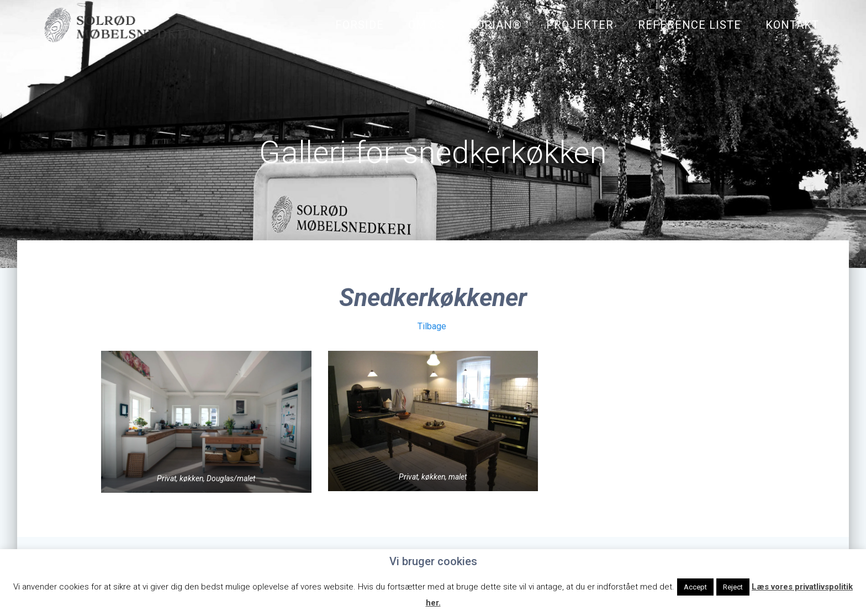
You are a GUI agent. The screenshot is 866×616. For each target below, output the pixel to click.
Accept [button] (695, 587)
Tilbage (432, 327)
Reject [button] (733, 587)
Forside (360, 25)
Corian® (495, 25)
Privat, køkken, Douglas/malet (206, 480)
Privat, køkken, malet (433, 478)
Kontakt (792, 25)
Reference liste (690, 25)
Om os (426, 25)
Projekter (580, 25)
